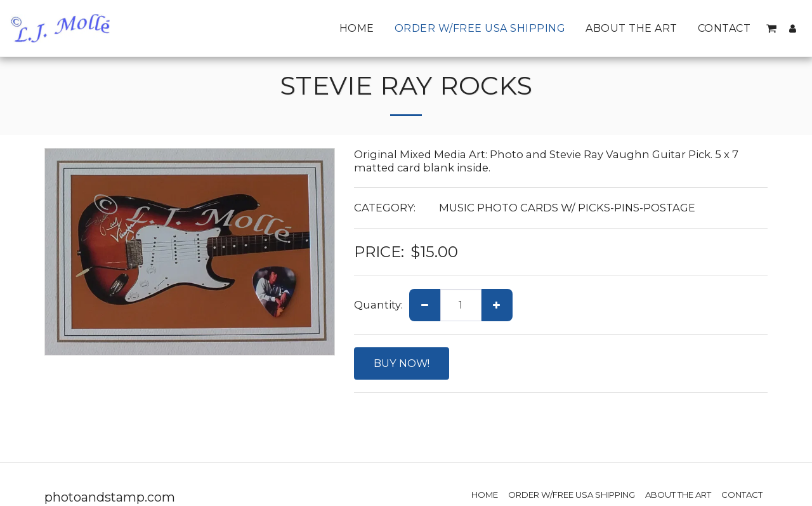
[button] (771, 29)
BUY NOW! (402, 363)
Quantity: (378, 305)
